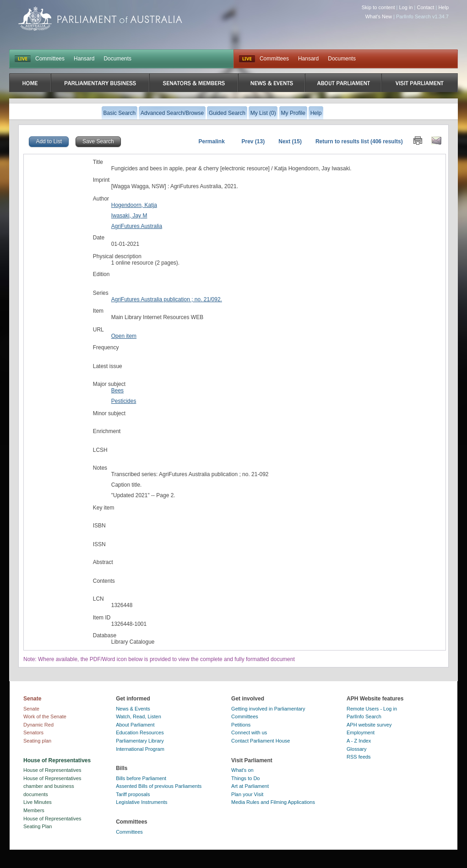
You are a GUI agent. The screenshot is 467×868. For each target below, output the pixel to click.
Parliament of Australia (100, 19)
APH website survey (369, 725)
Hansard (84, 59)
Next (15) (290, 141)
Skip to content (378, 7)
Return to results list (342, 141)
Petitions (241, 725)
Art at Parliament (250, 786)
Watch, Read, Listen (138, 716)
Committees (50, 59)
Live (247, 59)
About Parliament (135, 725)
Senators (33, 732)
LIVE (23, 59)
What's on (242, 770)
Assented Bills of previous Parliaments (159, 786)
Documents (117, 59)
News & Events (133, 709)
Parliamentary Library (140, 741)
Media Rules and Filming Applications (273, 802)
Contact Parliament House (261, 741)
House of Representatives (52, 770)
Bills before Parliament (141, 778)
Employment (361, 732)
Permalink (211, 141)
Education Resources (140, 732)
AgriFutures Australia (137, 226)
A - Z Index (359, 741)
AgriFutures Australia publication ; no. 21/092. (167, 299)
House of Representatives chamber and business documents (52, 786)
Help (443, 7)
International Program (140, 749)
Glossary (356, 749)
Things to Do (245, 778)
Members (34, 810)
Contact (425, 7)
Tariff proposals (133, 794)
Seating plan (37, 741)
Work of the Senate (45, 716)
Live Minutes (38, 802)
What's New (379, 16)
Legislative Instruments (142, 802)
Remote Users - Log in (372, 709)
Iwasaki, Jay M (129, 216)
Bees (117, 391)
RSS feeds (359, 757)
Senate (31, 709)
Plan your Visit (247, 794)
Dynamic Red (38, 725)
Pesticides (124, 401)
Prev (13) (253, 141)
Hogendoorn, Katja (134, 205)
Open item (124, 336)
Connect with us (249, 732)
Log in (406, 7)
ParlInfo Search (364, 716)
